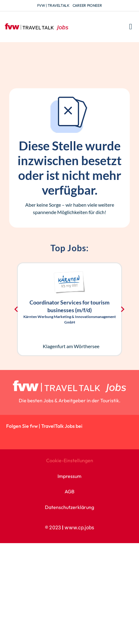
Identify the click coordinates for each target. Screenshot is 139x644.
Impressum (69, 476)
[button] (131, 27)
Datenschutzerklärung (69, 507)
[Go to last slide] (17, 309)
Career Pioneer (87, 5)
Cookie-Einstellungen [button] (70, 460)
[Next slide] (122, 309)
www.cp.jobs (79, 528)
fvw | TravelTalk (53, 5)
